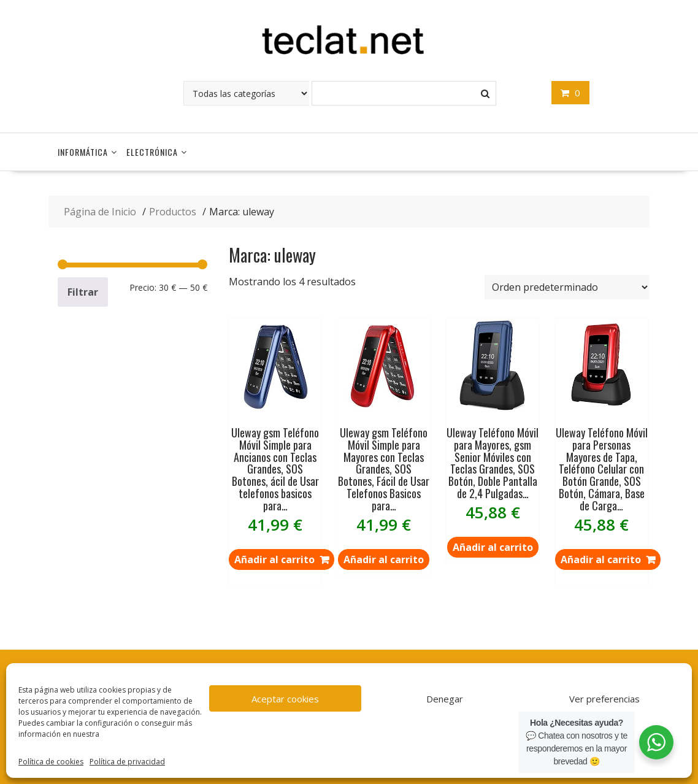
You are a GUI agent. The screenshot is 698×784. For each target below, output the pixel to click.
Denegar (445, 699)
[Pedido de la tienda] (567, 287)
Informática (83, 152)
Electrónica (152, 152)
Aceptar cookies (285, 699)
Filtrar (83, 292)
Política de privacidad (127, 762)
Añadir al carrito (384, 559)
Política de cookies (51, 762)
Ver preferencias (604, 699)
